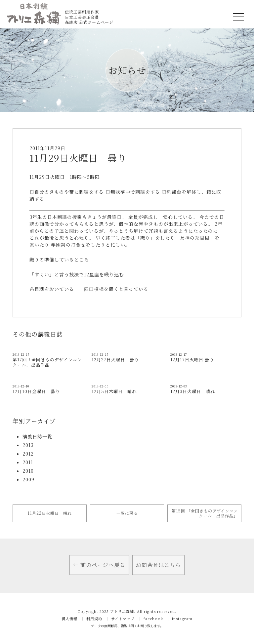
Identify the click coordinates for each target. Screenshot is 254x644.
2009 (28, 479)
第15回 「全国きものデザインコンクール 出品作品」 (205, 513)
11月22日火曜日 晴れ (50, 513)
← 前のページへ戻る (99, 565)
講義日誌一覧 (37, 436)
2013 (28, 445)
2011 (28, 462)
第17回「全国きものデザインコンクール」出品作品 (47, 362)
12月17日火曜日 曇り (192, 360)
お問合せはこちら (158, 565)
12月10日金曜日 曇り (36, 391)
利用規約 (94, 619)
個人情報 (69, 619)
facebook (153, 619)
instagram (182, 619)
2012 (28, 454)
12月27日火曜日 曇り (115, 360)
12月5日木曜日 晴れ (114, 391)
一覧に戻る (127, 513)
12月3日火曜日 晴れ (193, 391)
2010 (28, 471)
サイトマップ (123, 619)
